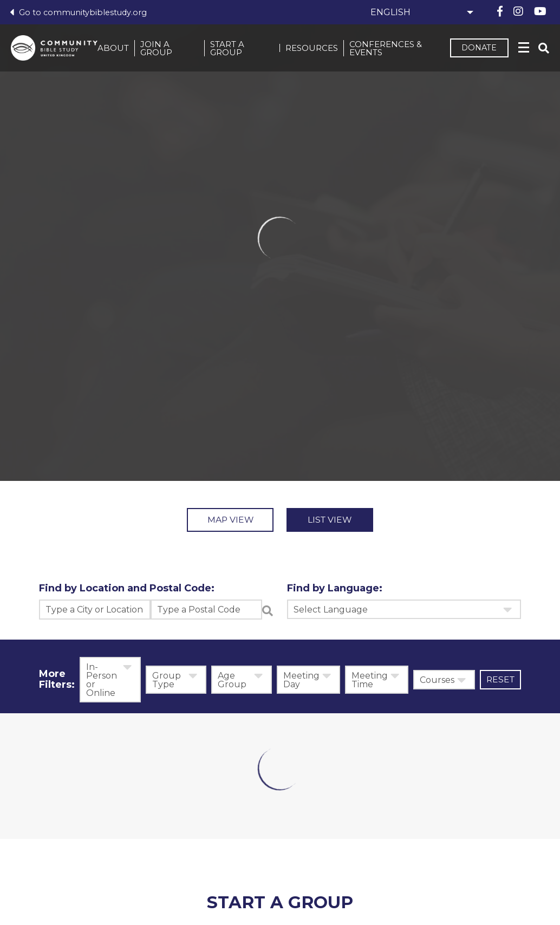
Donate (476, 49)
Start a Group (232, 49)
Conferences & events (386, 49)
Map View (219, 520)
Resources (312, 49)
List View (341, 520)
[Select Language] (420, 12)
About (121, 49)
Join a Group (164, 49)
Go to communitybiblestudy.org (79, 12)
